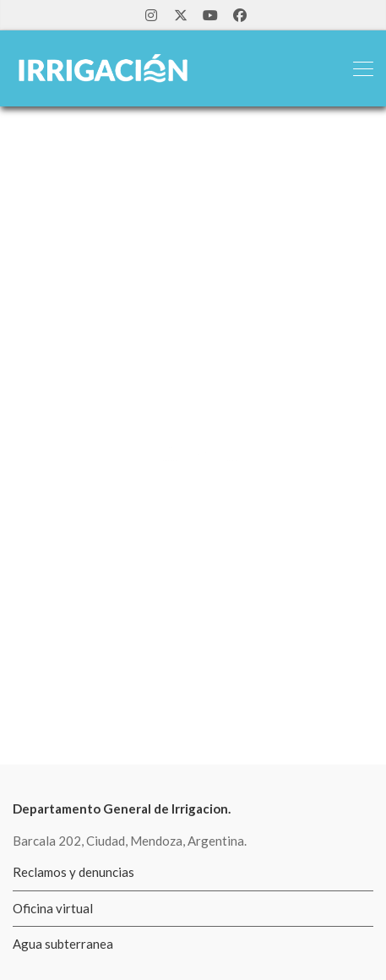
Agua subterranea (63, 944)
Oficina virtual (53, 908)
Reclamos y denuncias (73, 872)
